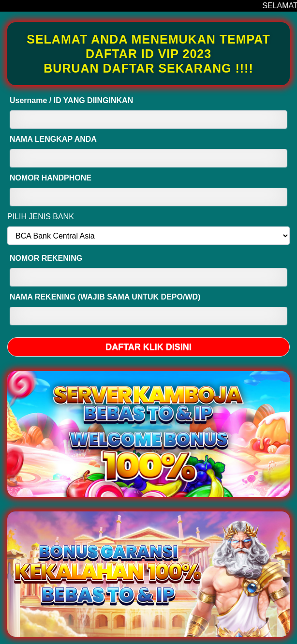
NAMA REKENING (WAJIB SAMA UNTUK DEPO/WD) (105, 297)
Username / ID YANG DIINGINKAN (71, 100)
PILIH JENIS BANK (41, 217)
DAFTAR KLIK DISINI (148, 347)
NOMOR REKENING (46, 258)
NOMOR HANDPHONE (51, 178)
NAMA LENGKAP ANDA (53, 139)
